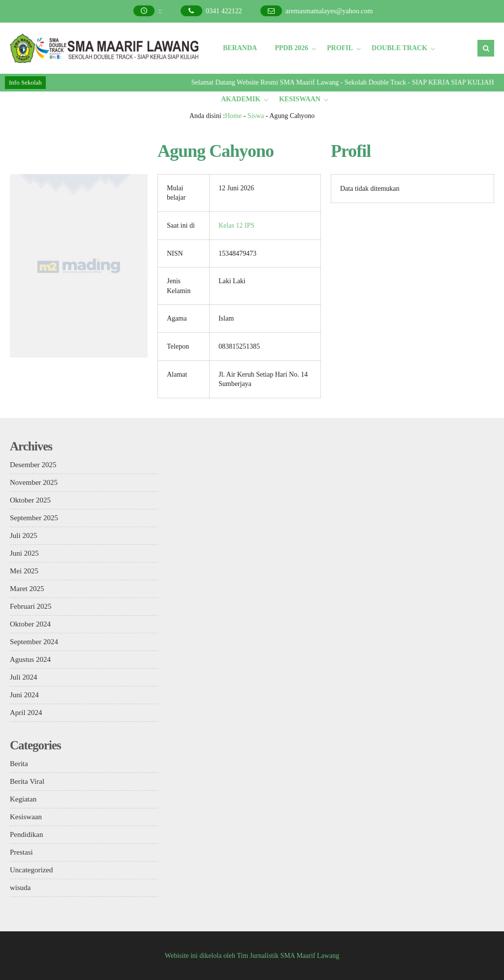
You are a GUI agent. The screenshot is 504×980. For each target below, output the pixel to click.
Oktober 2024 (30, 624)
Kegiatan (23, 799)
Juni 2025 (24, 553)
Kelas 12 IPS (236, 225)
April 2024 (26, 713)
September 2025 (34, 518)
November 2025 (34, 482)
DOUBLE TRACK (399, 48)
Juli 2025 (23, 535)
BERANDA (240, 48)
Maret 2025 (27, 589)
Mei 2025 (24, 571)
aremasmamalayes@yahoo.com (329, 11)
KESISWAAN (300, 99)
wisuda (20, 888)
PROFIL (340, 48)
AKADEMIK (241, 99)
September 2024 (34, 642)
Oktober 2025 (30, 500)
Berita (19, 764)
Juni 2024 (24, 695)
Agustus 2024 (30, 659)
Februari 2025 (31, 606)
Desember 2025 (33, 465)
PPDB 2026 (291, 48)
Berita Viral (27, 781)
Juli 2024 (23, 677)
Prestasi (21, 852)
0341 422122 (224, 11)
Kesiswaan (26, 817)
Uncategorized (31, 870)
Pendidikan (27, 834)
